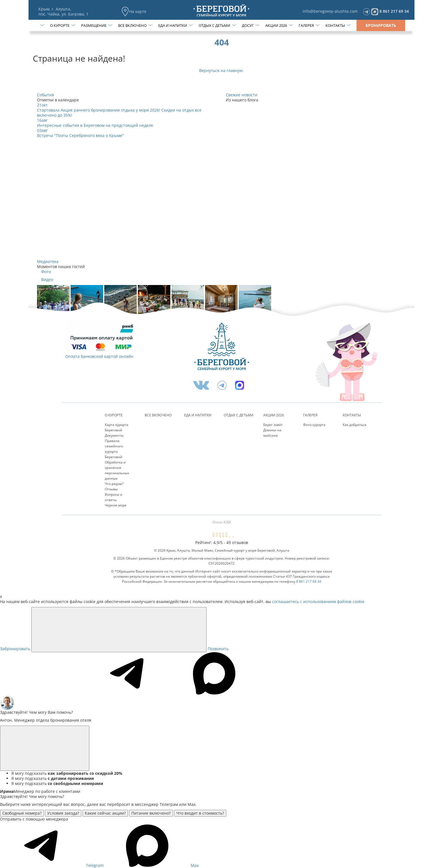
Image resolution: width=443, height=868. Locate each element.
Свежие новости (242, 95)
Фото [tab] (46, 272)
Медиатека (48, 261)
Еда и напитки (173, 25)
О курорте (60, 25)
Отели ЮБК (222, 522)
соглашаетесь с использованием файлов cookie (318, 601)
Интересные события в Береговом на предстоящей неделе (95, 125)
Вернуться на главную (222, 70)
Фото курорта (314, 425)
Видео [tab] (47, 280)
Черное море (116, 505)
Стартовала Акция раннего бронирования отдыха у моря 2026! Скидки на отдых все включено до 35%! (119, 113)
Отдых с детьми (214, 25)
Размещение (94, 25)
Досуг (248, 25)
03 (42, 130)
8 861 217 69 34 (394, 11)
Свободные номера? (22, 813)
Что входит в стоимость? (200, 813)
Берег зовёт (273, 425)
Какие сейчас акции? (105, 813)
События (45, 95)
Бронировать (381, 25)
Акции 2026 (276, 25)
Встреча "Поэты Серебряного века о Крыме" (81, 135)
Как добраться (355, 425)
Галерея (306, 25)
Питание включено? (151, 813)
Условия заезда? (63, 813)
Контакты (335, 25)
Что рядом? (114, 484)
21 (42, 105)
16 (42, 120)
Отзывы (111, 489)
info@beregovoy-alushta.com (330, 11)
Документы (114, 435)
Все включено (132, 25)
